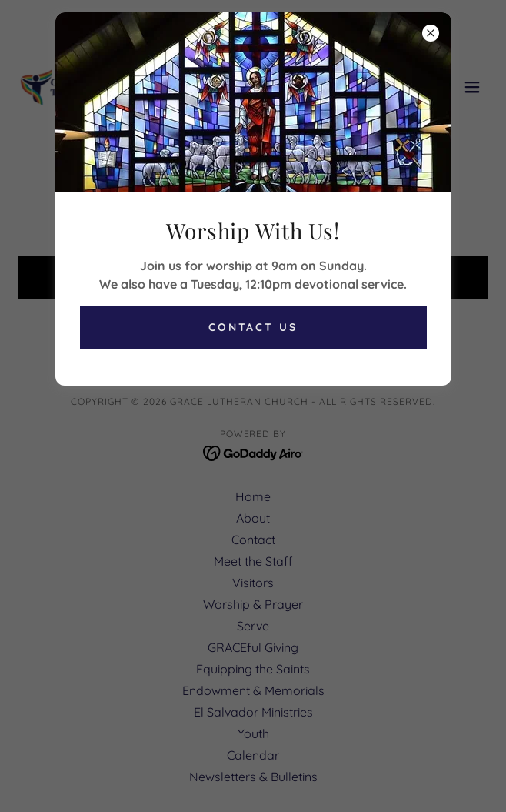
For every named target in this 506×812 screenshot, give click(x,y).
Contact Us (253, 327)
